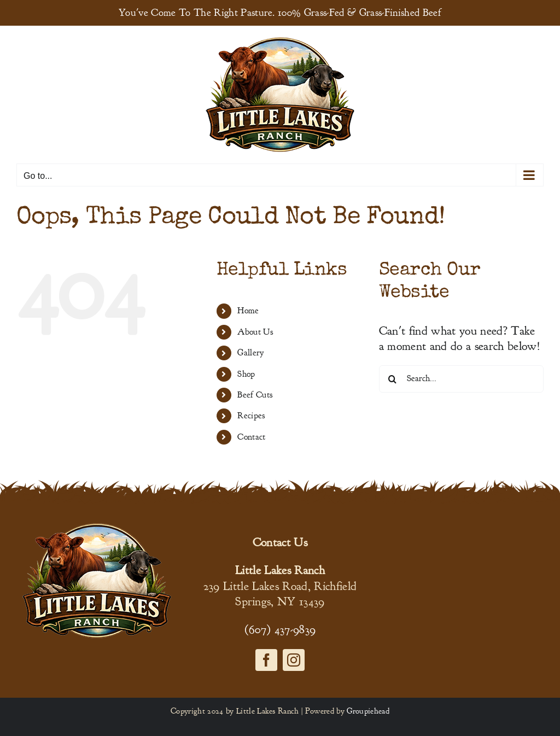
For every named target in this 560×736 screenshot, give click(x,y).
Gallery (250, 353)
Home (248, 311)
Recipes (251, 416)
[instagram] (294, 660)
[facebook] (266, 660)
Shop (246, 374)
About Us (255, 332)
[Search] (393, 379)
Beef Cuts (255, 395)
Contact (251, 437)
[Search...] (461, 379)
